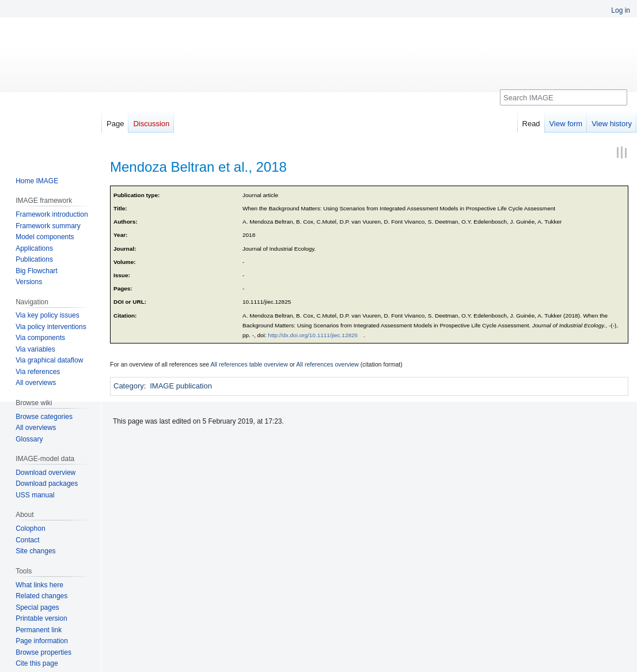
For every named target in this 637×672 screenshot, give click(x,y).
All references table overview (249, 364)
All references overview (327, 364)
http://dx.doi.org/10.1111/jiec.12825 (313, 335)
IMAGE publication (181, 386)
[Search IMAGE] (564, 97)
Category (129, 386)
